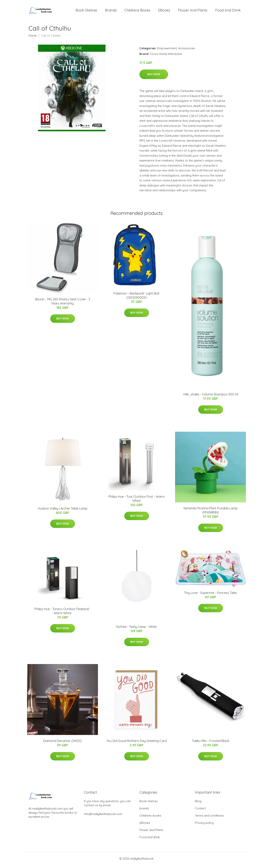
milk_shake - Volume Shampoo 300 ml (210, 397)
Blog (198, 804)
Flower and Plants (193, 12)
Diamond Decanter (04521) (63, 744)
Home (33, 38)
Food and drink (228, 12)
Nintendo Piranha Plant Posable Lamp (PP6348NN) (211, 513)
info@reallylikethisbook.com (103, 817)
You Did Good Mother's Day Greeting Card (137, 744)
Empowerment (167, 51)
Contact (200, 811)
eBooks (164, 12)
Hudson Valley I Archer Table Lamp (63, 511)
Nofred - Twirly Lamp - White (136, 629)
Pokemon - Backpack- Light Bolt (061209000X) (136, 298)
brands (111, 12)
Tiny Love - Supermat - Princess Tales (210, 595)
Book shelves (86, 12)
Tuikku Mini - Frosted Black (211, 744)
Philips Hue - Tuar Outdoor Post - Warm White (136, 501)
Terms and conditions (209, 818)
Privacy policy (204, 825)
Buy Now (154, 77)
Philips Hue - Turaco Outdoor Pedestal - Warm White (63, 614)
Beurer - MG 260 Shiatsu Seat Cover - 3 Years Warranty (63, 304)
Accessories (187, 51)
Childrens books (137, 12)
